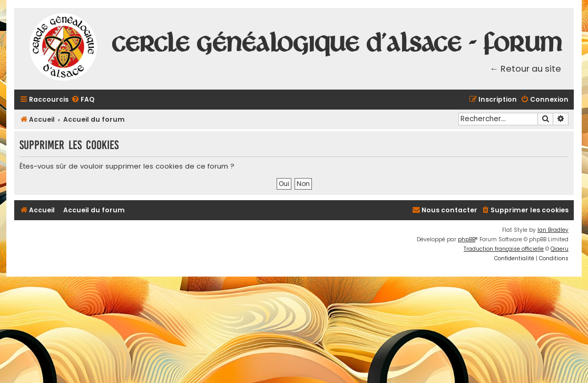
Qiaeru (560, 249)
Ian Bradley (553, 230)
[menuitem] (83, 100)
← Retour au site (526, 69)
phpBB (467, 239)
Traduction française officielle (504, 249)
